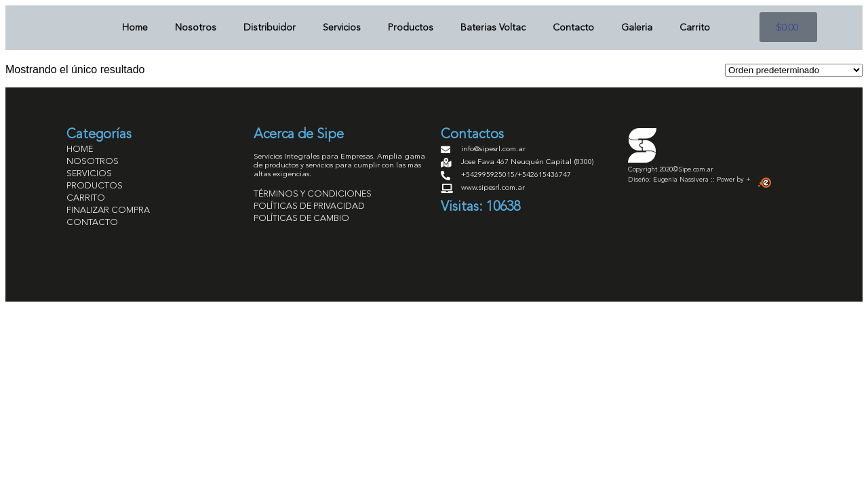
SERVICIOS (89, 174)
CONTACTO (92, 223)
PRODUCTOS (95, 186)
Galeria (637, 28)
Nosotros (196, 28)
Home (135, 28)
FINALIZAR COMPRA (108, 210)
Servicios (342, 28)
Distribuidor (270, 28)
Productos (411, 28)
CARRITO (86, 198)
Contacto (573, 28)
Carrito (695, 28)
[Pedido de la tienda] (794, 70)
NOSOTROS (93, 162)
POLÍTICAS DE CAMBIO (301, 219)
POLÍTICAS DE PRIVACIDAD (309, 206)
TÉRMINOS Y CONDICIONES (313, 194)
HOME (80, 149)
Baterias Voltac (493, 28)
